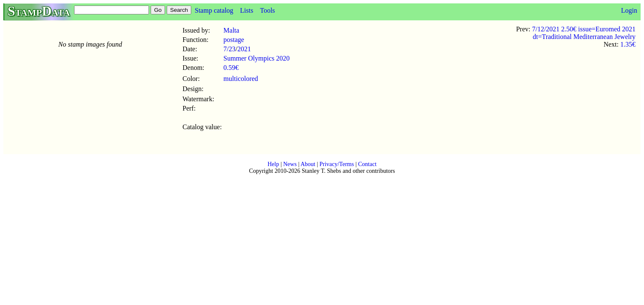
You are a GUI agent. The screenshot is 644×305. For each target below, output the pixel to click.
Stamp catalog (214, 10)
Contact (367, 164)
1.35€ (628, 44)
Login (629, 10)
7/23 (229, 49)
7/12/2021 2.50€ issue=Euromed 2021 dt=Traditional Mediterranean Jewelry (584, 33)
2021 (244, 49)
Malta (231, 30)
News (290, 164)
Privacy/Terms (337, 164)
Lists (246, 10)
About (308, 164)
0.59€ (231, 68)
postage (234, 40)
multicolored (241, 79)
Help (273, 164)
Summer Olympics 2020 (256, 58)
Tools (267, 10)
